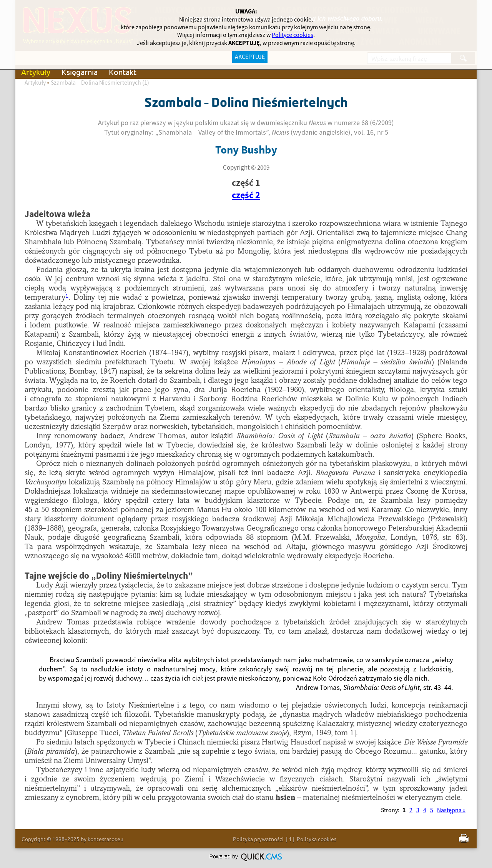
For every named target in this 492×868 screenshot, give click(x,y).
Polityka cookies (317, 839)
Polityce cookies (293, 35)
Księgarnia (80, 72)
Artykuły (36, 72)
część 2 (246, 195)
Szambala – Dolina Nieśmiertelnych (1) (100, 83)
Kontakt (123, 72)
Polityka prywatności (258, 839)
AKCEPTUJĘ (250, 57)
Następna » (451, 810)
